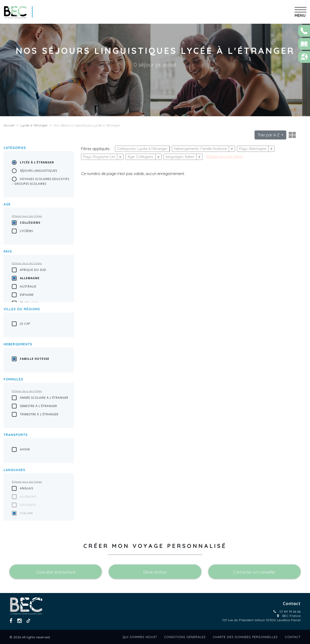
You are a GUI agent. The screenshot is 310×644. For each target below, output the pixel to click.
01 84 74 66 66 (290, 612)
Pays (8, 251)
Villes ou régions (22, 309)
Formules (13, 379)
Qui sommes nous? (140, 637)
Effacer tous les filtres (27, 216)
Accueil (9, 125)
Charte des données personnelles (245, 637)
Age (7, 204)
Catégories (15, 148)
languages (14, 470)
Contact (293, 637)
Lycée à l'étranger (34, 125)
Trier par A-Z (269, 135)
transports (16, 435)
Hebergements (18, 344)
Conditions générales (185, 637)
